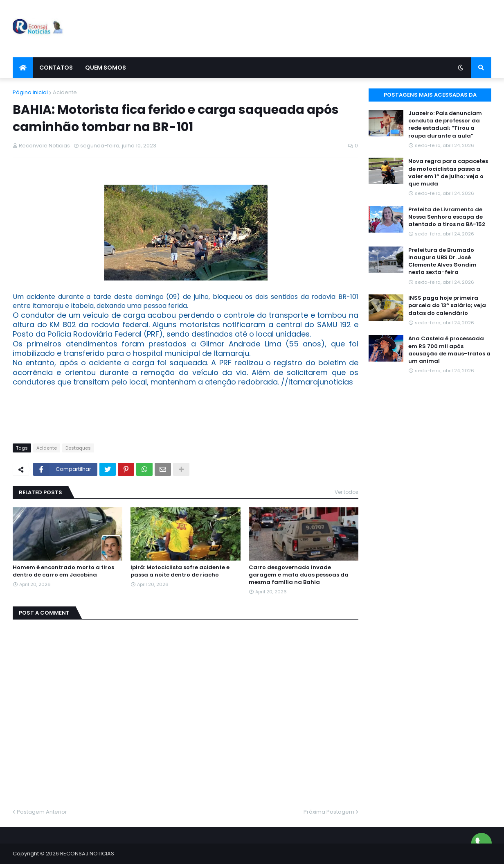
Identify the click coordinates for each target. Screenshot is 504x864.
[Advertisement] (342, 29)
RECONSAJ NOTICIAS (87, 854)
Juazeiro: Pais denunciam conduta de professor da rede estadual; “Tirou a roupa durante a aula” (445, 125)
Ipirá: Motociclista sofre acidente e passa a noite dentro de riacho (180, 571)
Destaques (78, 448)
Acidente (65, 92)
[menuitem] (23, 68)
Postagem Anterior (42, 812)
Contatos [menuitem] (56, 68)
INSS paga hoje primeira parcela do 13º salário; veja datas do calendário (447, 305)
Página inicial (30, 92)
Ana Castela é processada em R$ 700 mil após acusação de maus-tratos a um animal (449, 350)
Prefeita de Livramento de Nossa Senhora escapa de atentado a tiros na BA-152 (447, 217)
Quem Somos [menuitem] (106, 68)
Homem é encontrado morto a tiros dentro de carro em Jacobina (63, 571)
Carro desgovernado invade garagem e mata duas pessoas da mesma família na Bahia (299, 575)
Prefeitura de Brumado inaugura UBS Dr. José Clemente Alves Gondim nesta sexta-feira (442, 261)
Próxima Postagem (329, 812)
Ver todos (346, 492)
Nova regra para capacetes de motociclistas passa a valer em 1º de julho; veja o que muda (448, 173)
